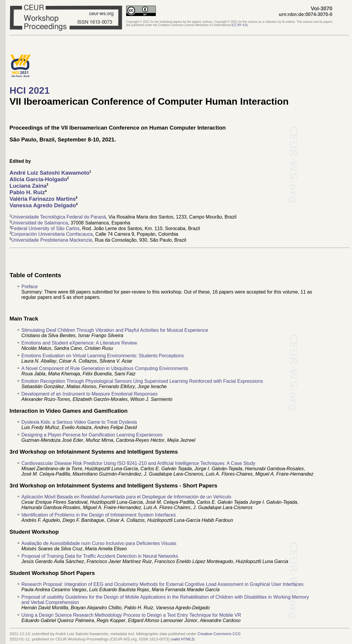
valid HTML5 (183, 639)
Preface (30, 287)
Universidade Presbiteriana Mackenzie (52, 240)
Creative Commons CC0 (219, 634)
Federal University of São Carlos (45, 228)
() (240, 25)
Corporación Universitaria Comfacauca (52, 234)
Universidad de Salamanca (40, 223)
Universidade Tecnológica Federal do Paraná (59, 217)
